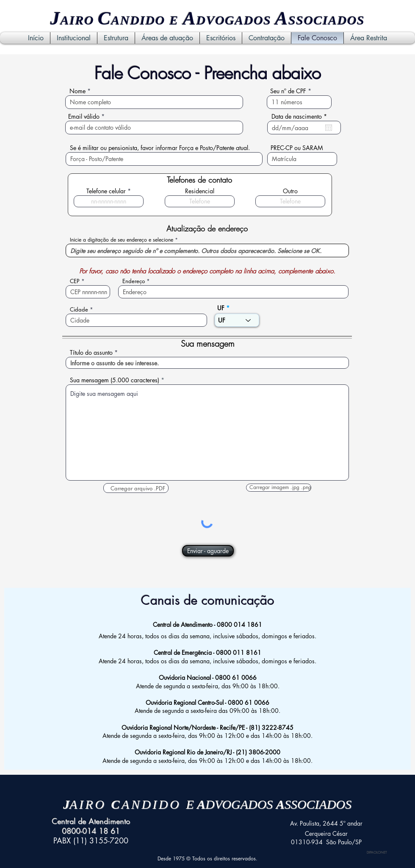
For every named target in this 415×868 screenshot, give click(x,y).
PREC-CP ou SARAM (297, 148)
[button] (136, 488)
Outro (290, 191)
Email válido (84, 117)
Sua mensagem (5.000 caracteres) (115, 380)
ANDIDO (138, 20)
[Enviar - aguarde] (208, 551)
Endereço (134, 281)
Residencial (200, 191)
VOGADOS (241, 20)
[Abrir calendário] (329, 128)
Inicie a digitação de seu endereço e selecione (122, 240)
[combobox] (207, 250)
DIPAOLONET (377, 852)
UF (221, 308)
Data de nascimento (301, 117)
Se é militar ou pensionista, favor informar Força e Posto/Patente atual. (160, 148)
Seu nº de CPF (288, 91)
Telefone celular (106, 191)
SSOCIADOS (326, 20)
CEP (75, 281)
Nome (77, 91)
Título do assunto (91, 353)
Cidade (79, 310)
